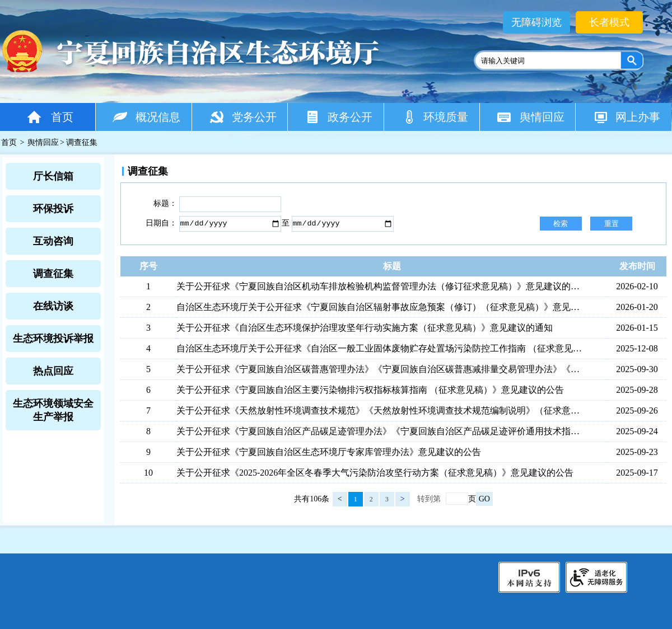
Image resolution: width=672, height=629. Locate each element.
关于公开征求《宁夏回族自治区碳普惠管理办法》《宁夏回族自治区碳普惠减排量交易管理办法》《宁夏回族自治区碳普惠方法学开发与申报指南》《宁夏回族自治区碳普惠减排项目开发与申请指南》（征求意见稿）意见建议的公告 (381, 369)
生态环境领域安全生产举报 (53, 410)
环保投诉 (53, 209)
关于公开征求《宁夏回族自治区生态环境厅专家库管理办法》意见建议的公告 (329, 452)
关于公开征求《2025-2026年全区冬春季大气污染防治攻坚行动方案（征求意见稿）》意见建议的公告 (375, 473)
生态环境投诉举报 (53, 339)
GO (484, 499)
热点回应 (53, 371)
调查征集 (53, 274)
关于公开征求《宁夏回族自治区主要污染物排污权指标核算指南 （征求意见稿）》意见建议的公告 (370, 390)
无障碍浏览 (536, 22)
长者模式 (609, 22)
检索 (561, 224)
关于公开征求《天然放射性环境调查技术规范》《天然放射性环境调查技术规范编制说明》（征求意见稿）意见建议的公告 (381, 410)
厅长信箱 (53, 176)
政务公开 (339, 117)
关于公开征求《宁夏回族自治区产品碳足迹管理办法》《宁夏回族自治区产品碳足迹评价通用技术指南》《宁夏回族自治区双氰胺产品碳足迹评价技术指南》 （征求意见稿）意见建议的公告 (381, 431)
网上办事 (626, 117)
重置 (612, 224)
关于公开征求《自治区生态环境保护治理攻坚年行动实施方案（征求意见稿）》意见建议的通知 (365, 328)
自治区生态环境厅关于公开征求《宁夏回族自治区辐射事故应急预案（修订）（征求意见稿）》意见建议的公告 (381, 307)
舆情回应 (531, 117)
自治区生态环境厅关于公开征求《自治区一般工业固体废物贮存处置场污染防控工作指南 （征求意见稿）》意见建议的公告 (381, 348)
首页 (49, 117)
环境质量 (435, 117)
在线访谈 (53, 306)
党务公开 (243, 117)
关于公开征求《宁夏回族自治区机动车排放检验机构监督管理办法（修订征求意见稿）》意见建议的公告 (381, 286)
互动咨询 (53, 241)
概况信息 (146, 117)
